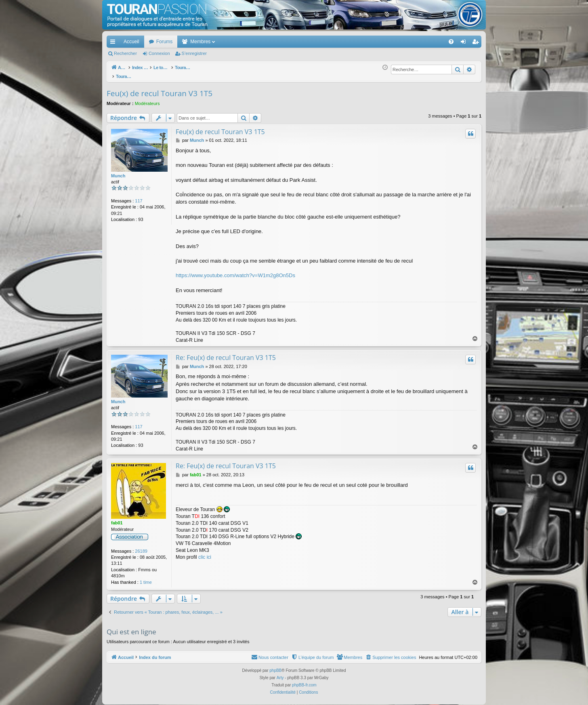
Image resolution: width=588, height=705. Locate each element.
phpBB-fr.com (304, 681)
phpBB (275, 666)
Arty (280, 673)
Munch (118, 171)
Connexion (159, 53)
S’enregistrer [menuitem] (477, 43)
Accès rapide (114, 43)
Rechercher (125, 53)
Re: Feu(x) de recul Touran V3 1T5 (226, 353)
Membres (200, 42)
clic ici (205, 553)
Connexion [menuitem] (465, 43)
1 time (146, 578)
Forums (165, 42)
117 (139, 196)
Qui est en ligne (131, 627)
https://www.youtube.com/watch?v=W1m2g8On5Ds (235, 271)
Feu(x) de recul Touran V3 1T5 (160, 89)
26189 (141, 547)
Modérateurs (147, 99)
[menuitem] (423, 42)
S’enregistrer (194, 53)
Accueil (131, 42)
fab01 (117, 518)
